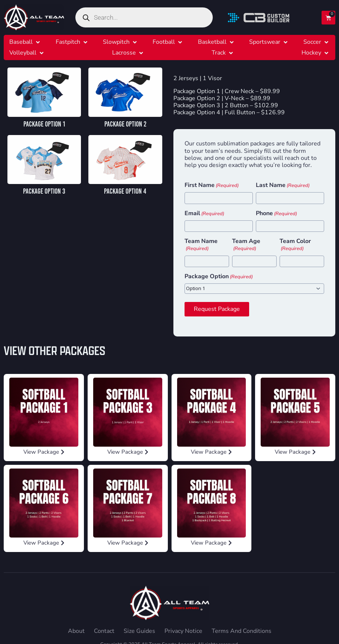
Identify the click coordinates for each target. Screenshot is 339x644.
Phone (276, 214)
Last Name (283, 185)
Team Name (201, 245)
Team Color (295, 245)
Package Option (219, 277)
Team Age (246, 245)
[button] (25, 42)
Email (204, 214)
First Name (212, 185)
